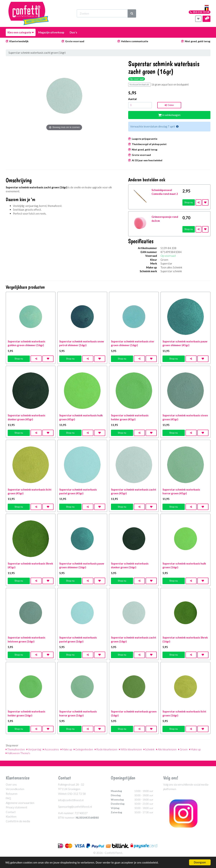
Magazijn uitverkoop (51, 32)
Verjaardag (34, 749)
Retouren (12, 794)
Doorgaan (200, 862)
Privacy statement (17, 807)
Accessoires (51, 749)
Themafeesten (15, 749)
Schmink (149, 749)
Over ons (11, 785)
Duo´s (73, 32)
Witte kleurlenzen (130, 749)
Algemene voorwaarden (20, 803)
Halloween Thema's (18, 753)
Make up (66, 749)
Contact (11, 812)
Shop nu (189, 202)
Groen (183, 749)
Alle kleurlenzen (166, 749)
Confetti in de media (18, 821)
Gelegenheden (83, 749)
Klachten (11, 816)
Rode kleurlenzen (106, 749)
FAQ (8, 798)
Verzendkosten (15, 789)
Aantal (132, 99)
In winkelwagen (169, 115)
